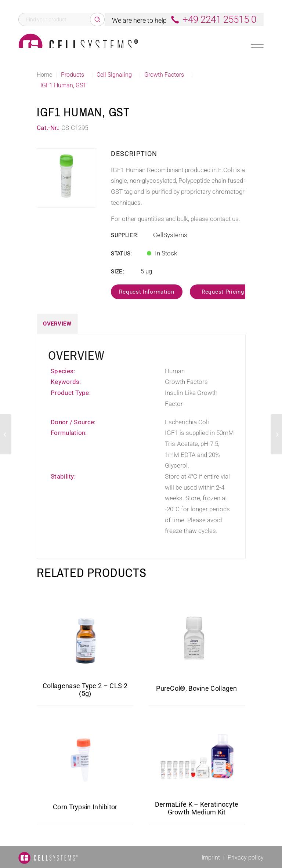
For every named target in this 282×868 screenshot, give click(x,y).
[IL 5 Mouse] (6, 434)
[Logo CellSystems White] (78, 46)
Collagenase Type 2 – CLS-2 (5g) (85, 690)
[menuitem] (211, 858)
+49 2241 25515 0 (219, 19)
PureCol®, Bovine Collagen (197, 688)
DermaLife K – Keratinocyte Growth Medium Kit (197, 808)
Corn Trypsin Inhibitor (85, 807)
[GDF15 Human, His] (276, 434)
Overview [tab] (57, 324)
